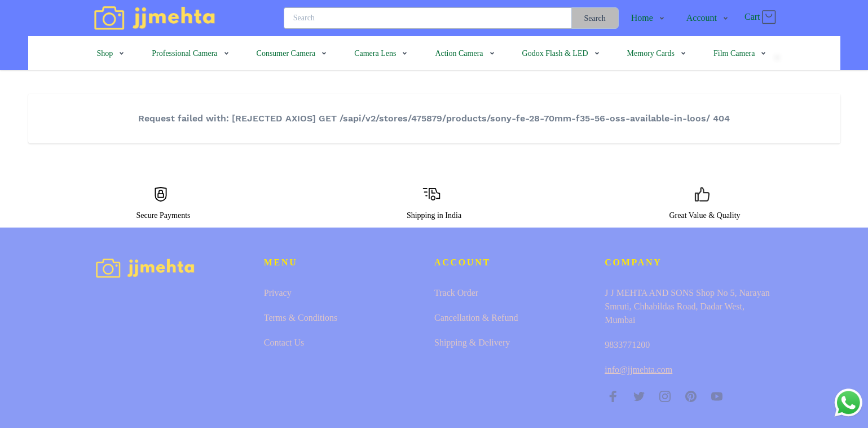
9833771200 (627, 345)
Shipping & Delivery (472, 342)
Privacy (278, 293)
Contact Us (284, 342)
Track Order (456, 293)
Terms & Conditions (301, 318)
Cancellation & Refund (476, 318)
